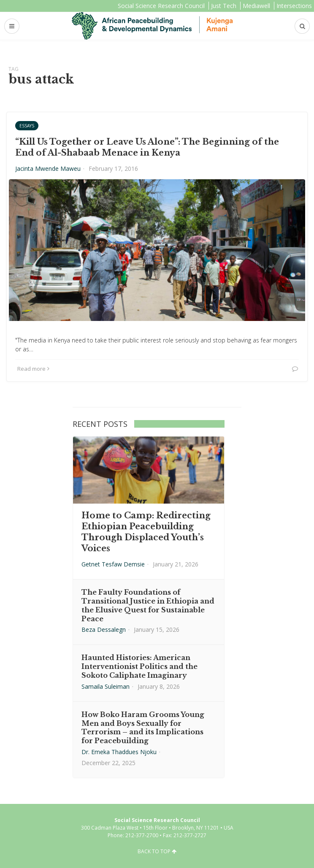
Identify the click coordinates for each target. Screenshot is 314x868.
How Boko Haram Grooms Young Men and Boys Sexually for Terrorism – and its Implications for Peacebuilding (143, 728)
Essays (27, 126)
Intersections (294, 6)
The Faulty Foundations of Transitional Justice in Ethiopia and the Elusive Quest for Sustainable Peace (148, 605)
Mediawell (256, 6)
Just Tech (224, 6)
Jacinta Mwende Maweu (48, 168)
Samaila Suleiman (106, 686)
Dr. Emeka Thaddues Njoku (119, 752)
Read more (33, 369)
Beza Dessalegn (104, 629)
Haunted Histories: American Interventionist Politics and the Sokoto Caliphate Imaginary (139, 666)
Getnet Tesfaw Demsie (113, 564)
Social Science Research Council (161, 6)
